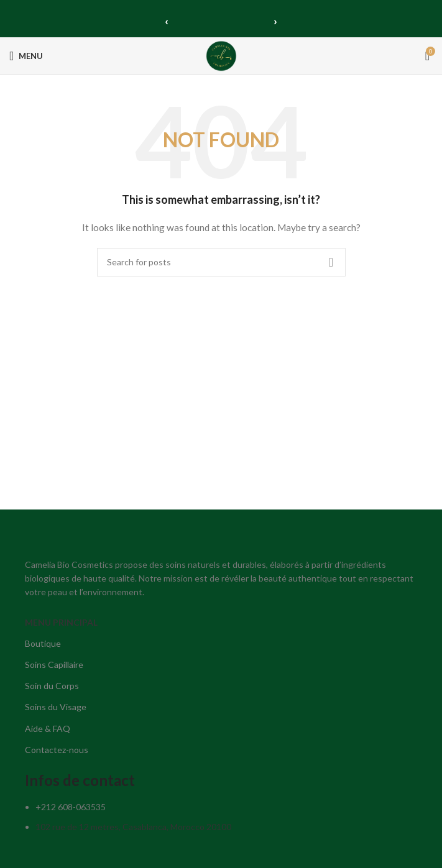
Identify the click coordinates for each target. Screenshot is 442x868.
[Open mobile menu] (26, 56)
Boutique (43, 643)
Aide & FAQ (48, 729)
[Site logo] (221, 55)
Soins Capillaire (54, 665)
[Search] (221, 262)
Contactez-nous (57, 750)
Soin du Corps (52, 686)
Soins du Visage (56, 707)
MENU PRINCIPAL (61, 622)
